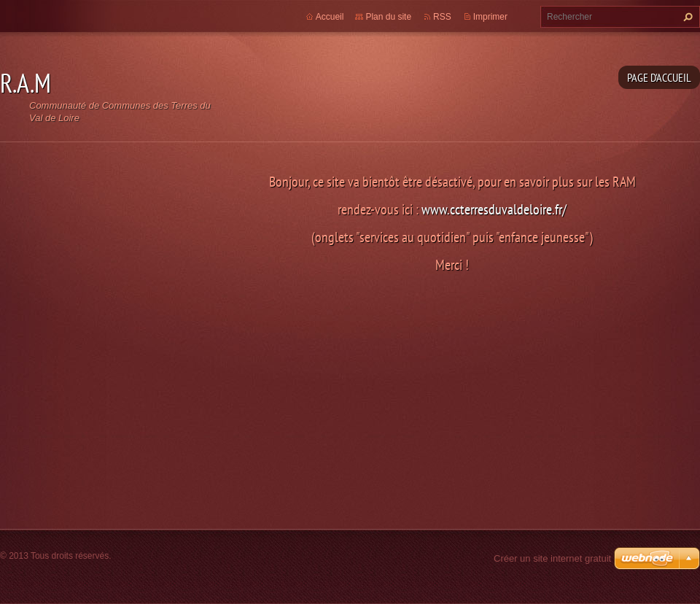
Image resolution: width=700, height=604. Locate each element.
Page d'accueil (659, 77)
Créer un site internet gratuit (552, 558)
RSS (442, 17)
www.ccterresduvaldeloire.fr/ (494, 209)
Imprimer (490, 17)
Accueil (330, 17)
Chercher (686, 17)
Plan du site (388, 17)
